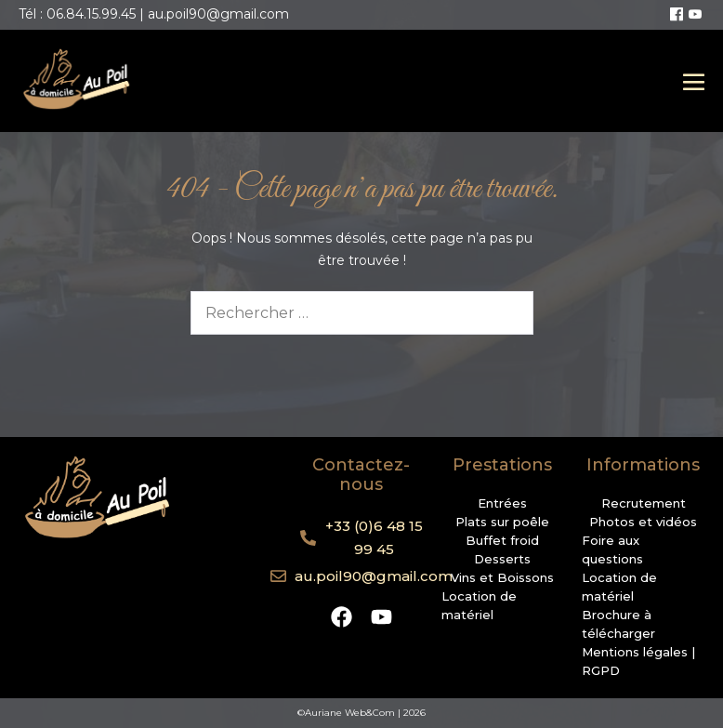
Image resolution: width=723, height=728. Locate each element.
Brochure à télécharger (618, 624)
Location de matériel (479, 605)
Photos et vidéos (643, 522)
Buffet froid (502, 540)
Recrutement (644, 503)
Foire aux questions (612, 549)
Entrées (502, 503)
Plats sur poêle (502, 522)
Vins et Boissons (502, 577)
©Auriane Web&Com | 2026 (361, 713)
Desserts (502, 559)
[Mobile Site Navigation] (694, 81)
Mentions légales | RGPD (638, 661)
